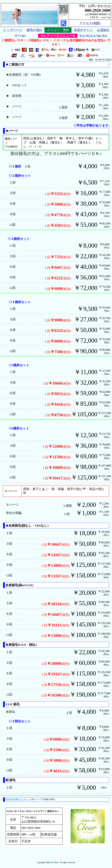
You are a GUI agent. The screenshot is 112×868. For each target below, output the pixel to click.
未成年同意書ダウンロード (18, 799)
